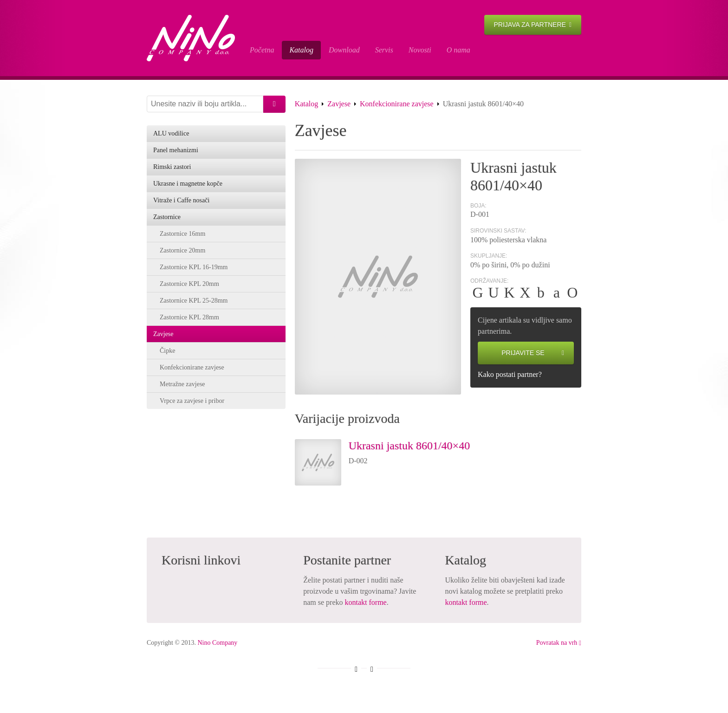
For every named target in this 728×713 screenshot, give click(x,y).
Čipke (167, 351)
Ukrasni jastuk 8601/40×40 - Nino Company (191, 38)
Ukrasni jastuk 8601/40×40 (409, 446)
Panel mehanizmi (176, 150)
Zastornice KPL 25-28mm (194, 301)
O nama (458, 50)
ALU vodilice (171, 133)
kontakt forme (366, 602)
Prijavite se (533, 353)
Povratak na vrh (559, 643)
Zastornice (167, 217)
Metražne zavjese (182, 384)
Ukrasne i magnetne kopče (188, 184)
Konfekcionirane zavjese (397, 104)
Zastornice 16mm (182, 234)
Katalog (301, 50)
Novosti (420, 50)
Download (344, 50)
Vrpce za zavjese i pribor (192, 401)
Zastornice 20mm (182, 250)
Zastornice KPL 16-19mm (194, 267)
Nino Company (217, 643)
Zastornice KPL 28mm (189, 317)
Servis (384, 50)
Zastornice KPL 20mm (189, 284)
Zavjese (339, 104)
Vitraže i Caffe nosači (181, 200)
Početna (262, 50)
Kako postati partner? (510, 374)
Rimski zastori (172, 167)
